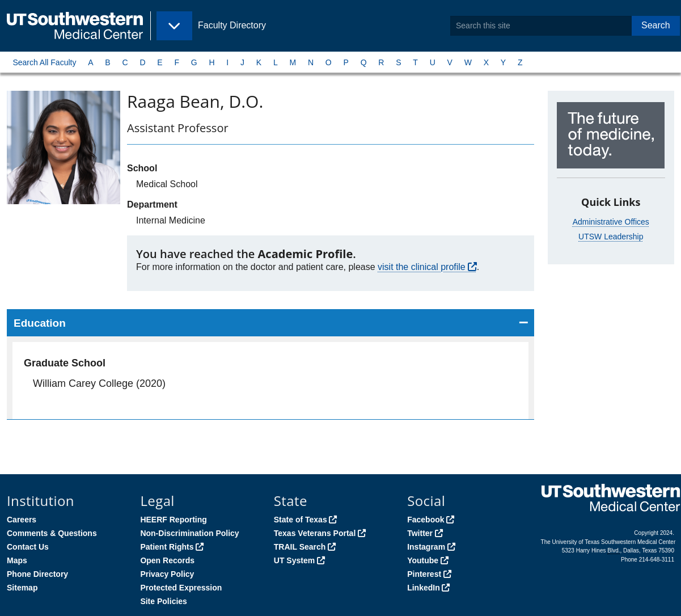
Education (40, 323)
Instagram (426, 547)
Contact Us (28, 547)
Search (656, 25)
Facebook (426, 520)
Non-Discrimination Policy (189, 533)
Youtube (423, 560)
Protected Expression (181, 588)
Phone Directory (37, 574)
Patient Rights (167, 547)
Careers (22, 520)
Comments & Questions (52, 533)
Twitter (420, 533)
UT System (294, 560)
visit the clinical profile (422, 267)
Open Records (167, 560)
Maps (17, 560)
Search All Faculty (44, 62)
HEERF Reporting (173, 520)
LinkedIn (424, 588)
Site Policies (163, 601)
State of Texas (301, 520)
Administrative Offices (611, 222)
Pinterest (424, 574)
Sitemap (22, 588)
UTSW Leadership (611, 237)
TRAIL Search (300, 547)
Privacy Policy (167, 574)
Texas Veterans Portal (315, 533)
